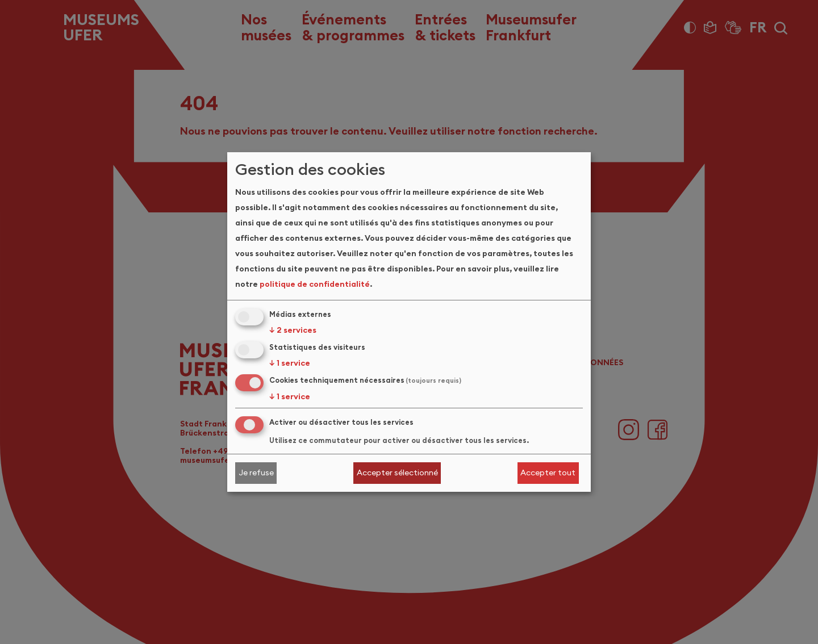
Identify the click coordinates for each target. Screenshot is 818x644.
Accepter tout (548, 472)
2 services (293, 330)
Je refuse (256, 472)
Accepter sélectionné (397, 472)
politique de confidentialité (315, 284)
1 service (290, 363)
